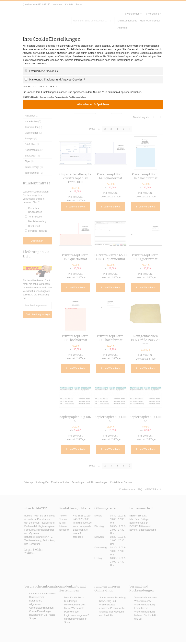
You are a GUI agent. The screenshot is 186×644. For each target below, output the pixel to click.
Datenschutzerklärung (35, 63)
